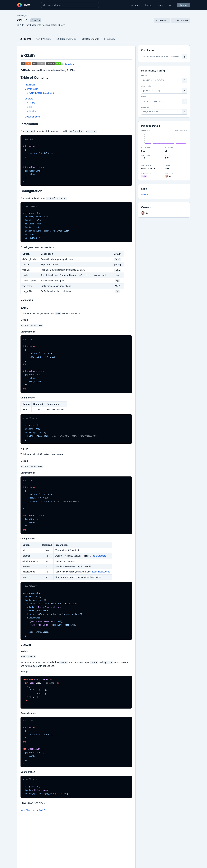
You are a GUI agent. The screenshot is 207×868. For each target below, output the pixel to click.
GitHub (144, 194)
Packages (135, 5)
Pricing (149, 5)
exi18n (22, 20)
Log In (183, 5)
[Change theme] (170, 5)
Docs (160, 5)
